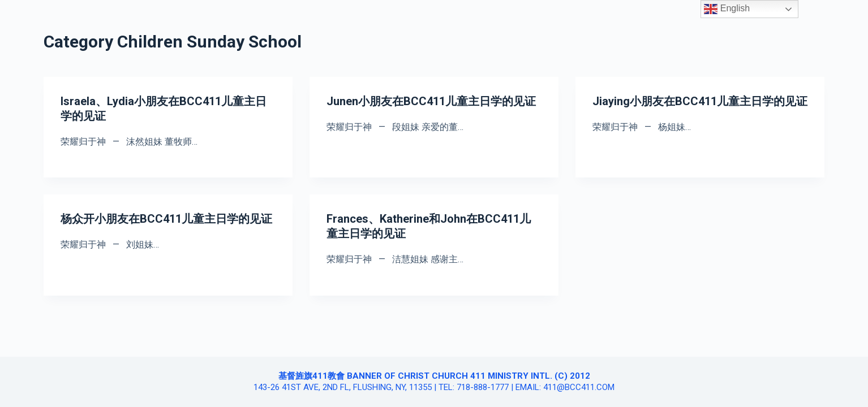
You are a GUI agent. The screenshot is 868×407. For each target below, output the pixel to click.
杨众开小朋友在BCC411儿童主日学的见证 (166, 219)
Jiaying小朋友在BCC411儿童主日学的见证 (700, 101)
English (727, 9)
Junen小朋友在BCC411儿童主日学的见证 (431, 101)
